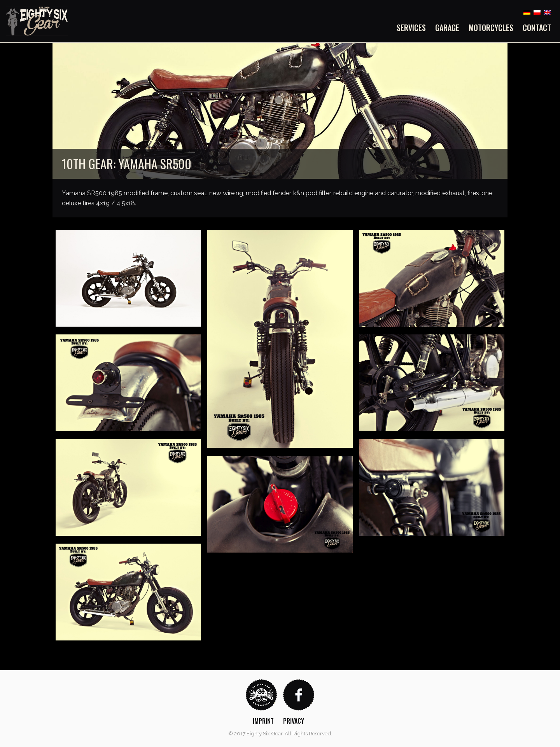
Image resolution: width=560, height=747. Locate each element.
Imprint (263, 721)
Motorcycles (491, 28)
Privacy (294, 721)
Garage (447, 28)
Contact (537, 28)
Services (411, 28)
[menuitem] (414, 28)
